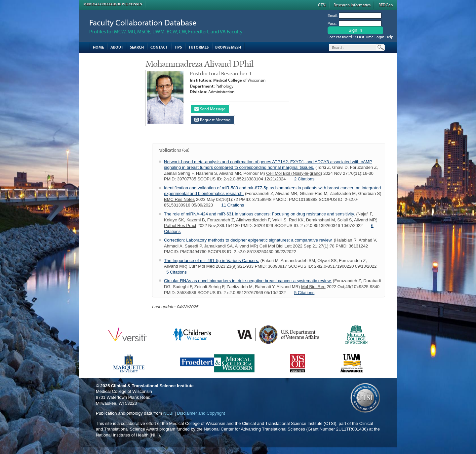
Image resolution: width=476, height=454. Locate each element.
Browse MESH (228, 47)
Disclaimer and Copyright (201, 413)
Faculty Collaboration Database (143, 22)
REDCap (386, 5)
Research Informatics (352, 5)
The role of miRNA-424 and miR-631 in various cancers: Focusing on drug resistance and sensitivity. (259, 214)
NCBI (168, 413)
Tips (178, 47)
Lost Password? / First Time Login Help (360, 37)
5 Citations (176, 272)
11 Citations (233, 205)
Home (98, 47)
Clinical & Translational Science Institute (152, 386)
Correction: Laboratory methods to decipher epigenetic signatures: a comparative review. (248, 240)
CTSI (322, 5)
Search (137, 47)
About (117, 47)
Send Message (210, 109)
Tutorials (198, 47)
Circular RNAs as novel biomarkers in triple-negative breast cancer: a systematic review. (248, 281)
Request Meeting (212, 120)
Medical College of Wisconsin (113, 4)
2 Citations (304, 179)
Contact (159, 47)
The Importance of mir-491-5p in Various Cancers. (212, 261)
